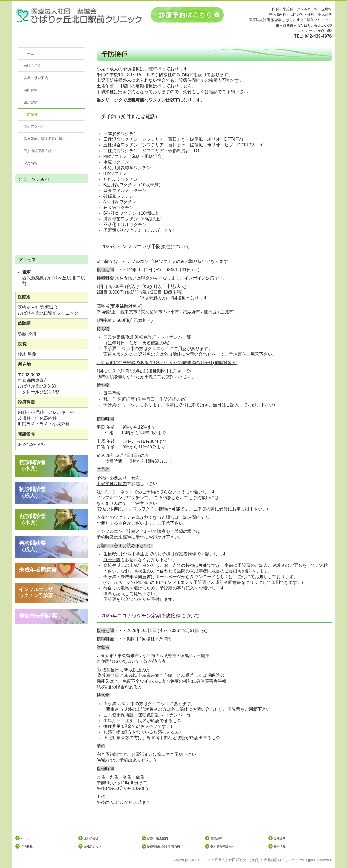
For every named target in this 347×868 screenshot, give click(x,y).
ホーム (29, 53)
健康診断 (31, 102)
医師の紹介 (32, 66)
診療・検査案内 (36, 78)
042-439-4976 (318, 36)
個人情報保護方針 (38, 151)
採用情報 (31, 163)
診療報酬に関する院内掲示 (45, 139)
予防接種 (31, 114)
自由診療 (31, 90)
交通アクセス (34, 127)
